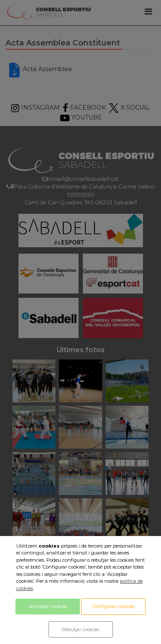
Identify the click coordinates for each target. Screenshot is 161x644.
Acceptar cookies (48, 606)
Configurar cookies (113, 606)
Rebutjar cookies (80, 629)
